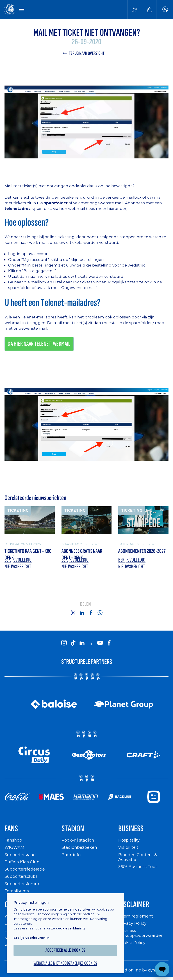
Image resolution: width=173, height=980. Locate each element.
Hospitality (129, 840)
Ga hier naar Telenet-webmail (39, 344)
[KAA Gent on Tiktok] (73, 643)
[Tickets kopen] (135, 9)
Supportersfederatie (25, 869)
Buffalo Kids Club (22, 862)
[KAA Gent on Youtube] (100, 643)
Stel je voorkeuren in (32, 938)
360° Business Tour (138, 867)
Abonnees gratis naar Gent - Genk (82, 554)
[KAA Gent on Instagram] (64, 643)
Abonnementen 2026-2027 (142, 551)
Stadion (73, 829)
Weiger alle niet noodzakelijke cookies (65, 963)
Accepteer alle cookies (65, 950)
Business (131, 829)
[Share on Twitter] (73, 613)
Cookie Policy (132, 943)
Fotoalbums (17, 891)
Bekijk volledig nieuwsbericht (18, 563)
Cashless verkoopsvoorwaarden (141, 933)
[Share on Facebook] (91, 613)
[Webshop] (149, 9)
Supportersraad (20, 855)
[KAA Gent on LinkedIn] (82, 643)
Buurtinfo (71, 855)
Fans (11, 829)
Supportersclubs (21, 876)
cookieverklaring (70, 928)
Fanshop (13, 840)
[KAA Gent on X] (91, 643)
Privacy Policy (132, 923)
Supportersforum (22, 884)
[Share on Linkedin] (82, 613)
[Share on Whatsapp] (100, 613)
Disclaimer (134, 905)
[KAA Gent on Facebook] (109, 643)
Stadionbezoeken (79, 847)
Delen (85, 604)
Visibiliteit (128, 847)
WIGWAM (14, 847)
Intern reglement (136, 916)
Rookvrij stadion (78, 840)
